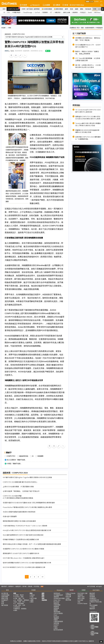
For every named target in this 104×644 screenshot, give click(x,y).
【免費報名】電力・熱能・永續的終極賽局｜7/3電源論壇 (86, 28)
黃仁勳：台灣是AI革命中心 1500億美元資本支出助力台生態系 (88, 66)
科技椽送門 (5, 600)
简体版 (91, 1)
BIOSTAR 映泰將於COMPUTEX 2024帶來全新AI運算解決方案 (24, 567)
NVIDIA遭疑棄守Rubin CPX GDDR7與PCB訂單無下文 (88, 46)
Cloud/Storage (28, 12)
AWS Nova (97, 12)
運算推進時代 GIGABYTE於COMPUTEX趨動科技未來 (21, 553)
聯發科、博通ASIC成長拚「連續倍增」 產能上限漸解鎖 (87, 53)
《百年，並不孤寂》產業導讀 (30, 9)
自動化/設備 (67, 12)
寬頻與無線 (57, 612)
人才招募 (92, 607)
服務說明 (18, 586)
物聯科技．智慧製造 (20, 609)
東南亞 (33, 595)
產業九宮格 (5, 598)
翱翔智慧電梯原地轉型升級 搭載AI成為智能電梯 (19, 521)
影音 (65, 5)
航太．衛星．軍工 (20, 602)
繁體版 (87, 1)
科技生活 (83, 12)
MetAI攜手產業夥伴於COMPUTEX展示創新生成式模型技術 (23, 535)
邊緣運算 (56, 597)
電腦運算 (56, 618)
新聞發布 (11, 586)
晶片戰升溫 (5, 593)
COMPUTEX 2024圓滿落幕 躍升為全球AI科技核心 (20, 482)
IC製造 (56, 628)
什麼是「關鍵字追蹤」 (14, 464)
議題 (77, 9)
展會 (3, 602)
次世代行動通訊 (58, 613)
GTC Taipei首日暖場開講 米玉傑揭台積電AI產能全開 (88, 59)
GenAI (90, 12)
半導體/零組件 (16, 12)
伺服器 (56, 620)
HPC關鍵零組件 (58, 595)
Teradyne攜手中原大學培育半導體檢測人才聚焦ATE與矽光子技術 (88, 124)
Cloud (55, 615)
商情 (95, 9)
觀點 (82, 9)
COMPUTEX (11, 456)
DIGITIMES (96, 590)
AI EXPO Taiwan (82, 604)
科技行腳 (68, 597)
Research (35, 5)
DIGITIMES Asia (77, 5)
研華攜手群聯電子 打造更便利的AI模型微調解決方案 (21, 539)
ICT (51, 12)
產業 (66, 9)
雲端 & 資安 (81, 597)
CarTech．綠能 (19, 597)
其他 (79, 602)
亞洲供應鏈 (57, 605)
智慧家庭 (56, 608)
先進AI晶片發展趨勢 (10, 516)
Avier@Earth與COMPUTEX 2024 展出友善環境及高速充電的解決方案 (27, 530)
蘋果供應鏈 (58, 9)
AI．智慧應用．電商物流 (22, 600)
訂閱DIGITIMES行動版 (96, 603)
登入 (101, 1)
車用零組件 (57, 593)
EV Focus (57, 602)
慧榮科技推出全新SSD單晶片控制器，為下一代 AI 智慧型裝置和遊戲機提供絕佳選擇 (32, 544)
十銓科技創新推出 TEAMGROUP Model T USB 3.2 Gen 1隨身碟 (25, 526)
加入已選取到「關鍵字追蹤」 (17, 460)
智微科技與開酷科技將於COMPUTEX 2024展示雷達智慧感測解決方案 (27, 563)
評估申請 (96, 1)
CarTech (37, 12)
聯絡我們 (92, 609)
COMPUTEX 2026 (14, 9)
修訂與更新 (5, 605)
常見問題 (36, 586)
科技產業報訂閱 (94, 600)
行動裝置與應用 (58, 621)
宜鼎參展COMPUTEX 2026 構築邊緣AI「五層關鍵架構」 (88, 138)
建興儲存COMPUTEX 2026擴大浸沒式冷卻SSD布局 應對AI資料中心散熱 (88, 118)
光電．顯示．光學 (20, 605)
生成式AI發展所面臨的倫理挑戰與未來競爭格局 (19, 512)
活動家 (57, 5)
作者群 (68, 598)
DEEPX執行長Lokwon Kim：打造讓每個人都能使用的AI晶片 (24, 558)
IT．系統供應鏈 (19, 604)
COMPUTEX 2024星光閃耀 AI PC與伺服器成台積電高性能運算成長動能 (18, 497)
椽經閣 (46, 5)
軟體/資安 (58, 12)
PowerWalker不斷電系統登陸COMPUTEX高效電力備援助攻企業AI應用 (27, 507)
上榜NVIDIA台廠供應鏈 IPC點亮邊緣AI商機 (18, 487)
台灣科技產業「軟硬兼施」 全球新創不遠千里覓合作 (21, 491)
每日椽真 (88, 9)
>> (43, 577)
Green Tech (57, 600)
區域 (71, 9)
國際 (32, 600)
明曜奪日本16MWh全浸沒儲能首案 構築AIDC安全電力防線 (87, 131)
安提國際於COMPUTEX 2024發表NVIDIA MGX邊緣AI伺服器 (23, 549)
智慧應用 (45, 12)
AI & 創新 (80, 600)
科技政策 (17, 607)
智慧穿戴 (56, 623)
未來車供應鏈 (47, 9)
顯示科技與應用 (58, 630)
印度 (32, 597)
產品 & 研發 (81, 598)
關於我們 (4, 586)
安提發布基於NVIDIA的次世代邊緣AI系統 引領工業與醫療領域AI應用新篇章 (29, 503)
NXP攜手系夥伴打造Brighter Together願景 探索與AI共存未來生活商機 (27, 477)
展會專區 (75, 12)
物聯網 (56, 610)
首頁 (4, 9)
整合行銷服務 (94, 605)
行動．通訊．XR (19, 598)
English (100, 586)
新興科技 (56, 603)
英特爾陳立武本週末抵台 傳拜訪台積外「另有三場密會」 (88, 39)
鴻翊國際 (40, 456)
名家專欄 (68, 595)
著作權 (24, 586)
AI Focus (56, 617)
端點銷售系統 (24, 456)
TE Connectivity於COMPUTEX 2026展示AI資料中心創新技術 (88, 111)
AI (4, 12)
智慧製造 (56, 607)
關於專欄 (68, 600)
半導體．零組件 (19, 595)
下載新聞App (93, 612)
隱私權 (30, 586)
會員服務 (92, 597)
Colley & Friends (70, 593)
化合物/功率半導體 (59, 598)
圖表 (16, 610)
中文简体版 (92, 586)
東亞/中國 (34, 598)
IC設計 (56, 626)
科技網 (23, 5)
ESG (9, 12)
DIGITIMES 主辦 (82, 593)
